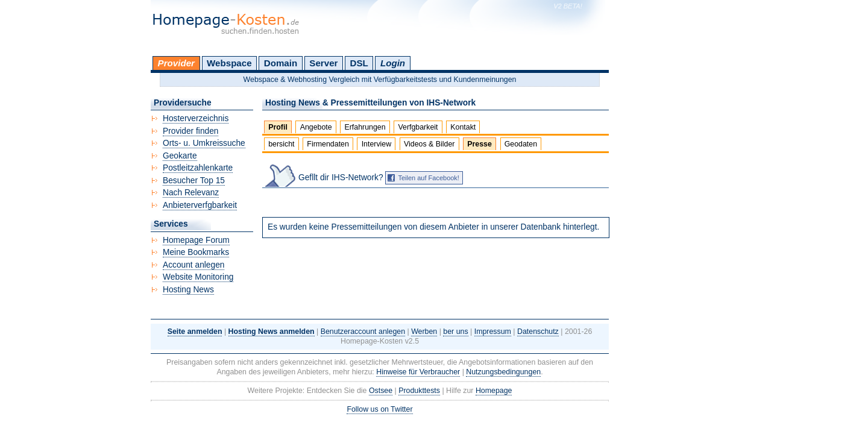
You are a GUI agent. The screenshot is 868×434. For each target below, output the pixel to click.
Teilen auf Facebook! (429, 178)
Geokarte (180, 156)
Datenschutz (538, 332)
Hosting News (188, 290)
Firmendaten (328, 144)
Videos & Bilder (429, 144)
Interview (377, 144)
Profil (278, 127)
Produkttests (419, 391)
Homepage (494, 391)
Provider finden (190, 131)
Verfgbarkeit (418, 127)
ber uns (455, 332)
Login (393, 63)
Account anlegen (193, 265)
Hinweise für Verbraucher (418, 372)
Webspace (229, 63)
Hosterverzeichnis (196, 118)
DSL (359, 63)
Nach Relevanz (191, 193)
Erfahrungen (365, 127)
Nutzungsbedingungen (503, 372)
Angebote (316, 127)
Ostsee (381, 391)
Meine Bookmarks (196, 252)
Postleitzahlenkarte (198, 168)
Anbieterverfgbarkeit (200, 205)
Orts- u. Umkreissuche (204, 143)
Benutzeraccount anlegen (363, 332)
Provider (176, 63)
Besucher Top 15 (194, 181)
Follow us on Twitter (379, 409)
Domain (281, 63)
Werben (424, 332)
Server (323, 63)
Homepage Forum (196, 240)
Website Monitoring (198, 277)
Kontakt (463, 127)
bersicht (281, 144)
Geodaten (521, 144)
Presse (480, 144)
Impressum (493, 332)
